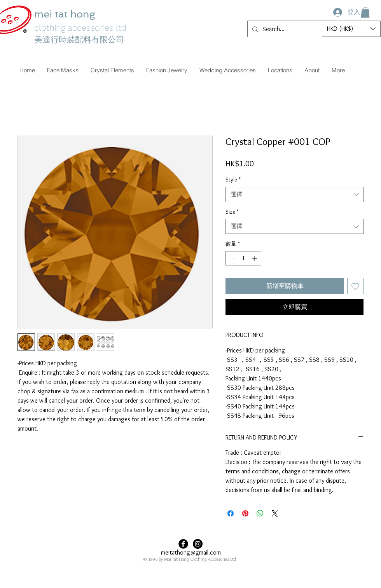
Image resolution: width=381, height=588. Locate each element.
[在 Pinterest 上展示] (245, 513)
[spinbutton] (243, 258)
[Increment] (255, 258)
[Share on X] (275, 513)
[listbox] (351, 29)
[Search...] (284, 29)
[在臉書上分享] (231, 513)
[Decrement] (232, 258)
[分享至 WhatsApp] (260, 513)
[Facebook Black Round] (183, 544)
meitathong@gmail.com (191, 552)
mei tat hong (66, 14)
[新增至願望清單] (355, 286)
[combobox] (294, 195)
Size (232, 212)
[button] (365, 12)
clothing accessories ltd (80, 28)
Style (233, 180)
